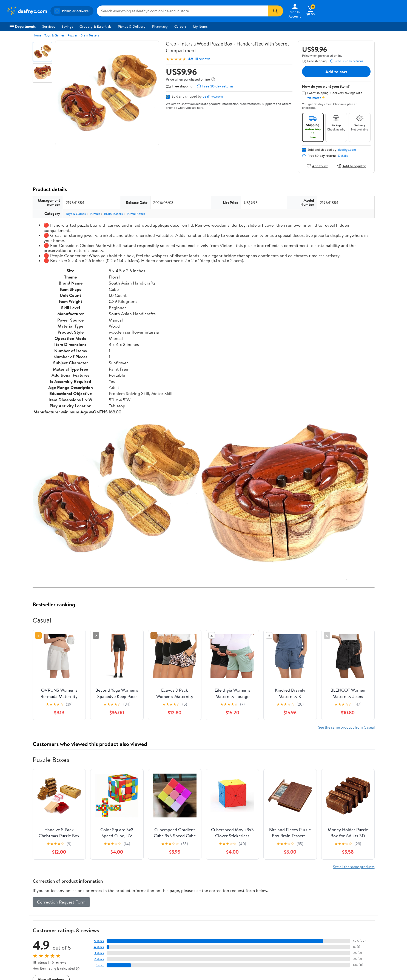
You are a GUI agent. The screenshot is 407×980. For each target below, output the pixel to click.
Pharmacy (160, 26)
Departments (23, 26)
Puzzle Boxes (136, 214)
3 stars (99, 953)
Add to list (317, 166)
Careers (180, 26)
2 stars (99, 959)
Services (49, 26)
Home (37, 35)
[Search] (275, 11)
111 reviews (202, 59)
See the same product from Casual (346, 727)
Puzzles (72, 35)
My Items (200, 26)
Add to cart (336, 72)
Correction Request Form (61, 902)
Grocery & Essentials (95, 26)
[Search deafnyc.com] (182, 11)
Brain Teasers (90, 35)
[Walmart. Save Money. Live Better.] (27, 11)
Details (343, 156)
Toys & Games (54, 35)
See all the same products (354, 867)
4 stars (99, 947)
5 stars (99, 941)
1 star (100, 965)
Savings (67, 26)
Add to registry (351, 166)
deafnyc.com (213, 96)
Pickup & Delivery (132, 26)
